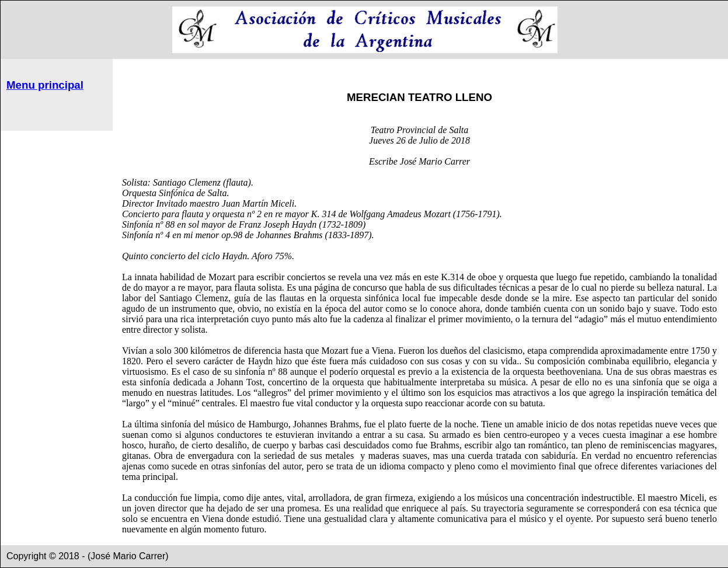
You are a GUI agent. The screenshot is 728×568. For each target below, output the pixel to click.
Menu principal (45, 85)
